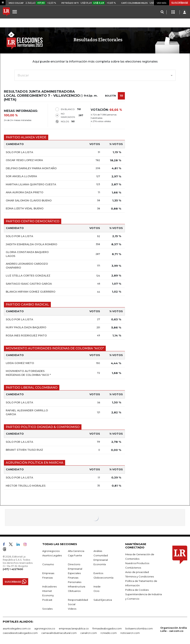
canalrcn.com (89, 633)
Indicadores (49, 586)
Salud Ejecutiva (103, 600)
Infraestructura (77, 586)
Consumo (48, 564)
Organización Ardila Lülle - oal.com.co (174, 629)
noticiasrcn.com (130, 633)
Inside (97, 586)
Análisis (98, 551)
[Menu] (15, 12)
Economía (100, 564)
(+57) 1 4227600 (13, 569)
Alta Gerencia (76, 551)
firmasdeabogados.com (107, 628)
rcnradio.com (109, 633)
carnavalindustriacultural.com (59, 633)
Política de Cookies (137, 590)
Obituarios (74, 591)
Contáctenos (133, 568)
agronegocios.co (45, 628)
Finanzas (47, 578)
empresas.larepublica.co (74, 628)
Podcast (47, 600)
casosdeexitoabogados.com (20, 633)
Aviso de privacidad (137, 572)
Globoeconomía (103, 578)
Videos (72, 609)
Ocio (96, 591)
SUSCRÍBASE (180, 3)
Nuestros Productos (137, 563)
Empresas (48, 573)
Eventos (98, 573)
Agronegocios (51, 551)
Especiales (74, 573)
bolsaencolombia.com (139, 628)
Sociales (47, 609)
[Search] (162, 12)
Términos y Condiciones (140, 576)
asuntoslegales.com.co (17, 628)
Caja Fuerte (75, 555)
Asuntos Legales (52, 555)
